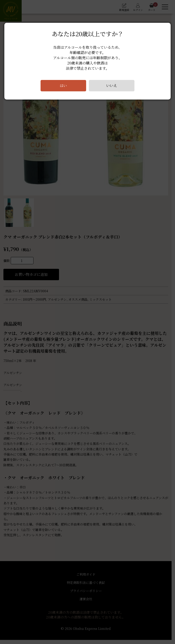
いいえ (112, 86)
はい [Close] (63, 86)
